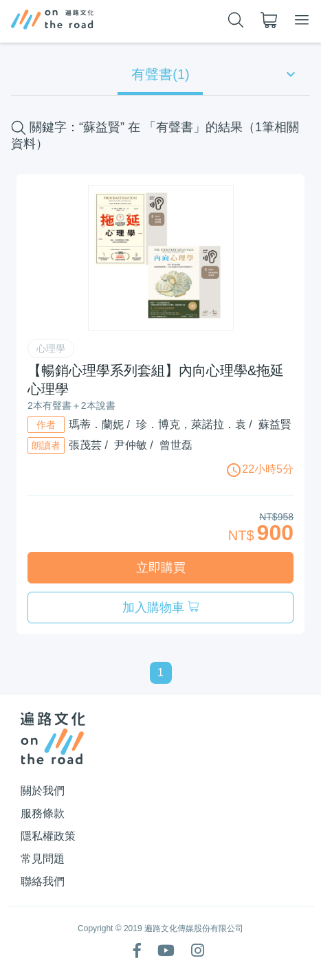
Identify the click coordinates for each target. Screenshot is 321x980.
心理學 (51, 348)
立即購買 (161, 568)
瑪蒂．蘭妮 (96, 424)
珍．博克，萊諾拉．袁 (191, 424)
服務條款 (43, 813)
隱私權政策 (48, 836)
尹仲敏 (131, 445)
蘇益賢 (275, 424)
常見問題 (43, 859)
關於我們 (43, 791)
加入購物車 (160, 608)
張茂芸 (85, 445)
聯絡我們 (43, 881)
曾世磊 (176, 445)
